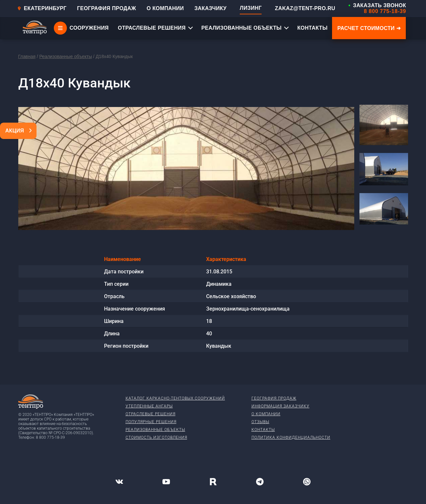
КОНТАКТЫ (312, 28)
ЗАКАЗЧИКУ (211, 8)
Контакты (263, 430)
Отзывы (260, 422)
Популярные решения (151, 422)
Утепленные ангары (149, 406)
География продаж (274, 398)
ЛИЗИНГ (251, 8)
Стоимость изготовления (156, 437)
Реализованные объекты (65, 56)
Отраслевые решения (151, 414)
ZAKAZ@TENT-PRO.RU (305, 8)
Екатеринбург (42, 8)
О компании (266, 414)
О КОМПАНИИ (165, 8)
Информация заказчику (281, 406)
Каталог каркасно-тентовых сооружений (175, 398)
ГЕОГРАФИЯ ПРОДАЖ (106, 8)
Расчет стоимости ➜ (369, 28)
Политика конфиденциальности (291, 437)
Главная (27, 56)
